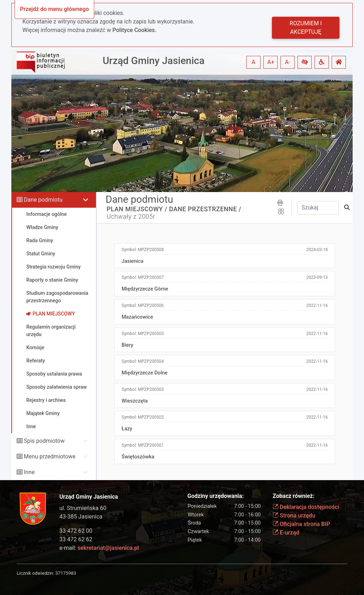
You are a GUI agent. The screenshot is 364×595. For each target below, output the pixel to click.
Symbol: (143, 250)
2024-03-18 (317, 250)
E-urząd (286, 533)
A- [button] (288, 62)
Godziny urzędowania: (215, 496)
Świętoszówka (138, 457)
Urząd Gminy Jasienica (154, 61)
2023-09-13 (317, 277)
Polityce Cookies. (134, 30)
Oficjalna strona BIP (301, 524)
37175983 (66, 573)
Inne (29, 472)
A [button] (253, 62)
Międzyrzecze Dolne (144, 373)
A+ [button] (271, 62)
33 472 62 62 (76, 539)
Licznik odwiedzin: (35, 573)
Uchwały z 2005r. (132, 217)
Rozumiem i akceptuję (306, 28)
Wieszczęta (135, 401)
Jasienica (132, 261)
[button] (305, 62)
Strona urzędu (294, 516)
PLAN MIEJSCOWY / (137, 209)
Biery (127, 345)
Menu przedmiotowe (50, 456)
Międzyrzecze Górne (145, 289)
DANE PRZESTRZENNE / (205, 209)
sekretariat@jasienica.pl (108, 548)
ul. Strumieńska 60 (83, 508)
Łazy (127, 429)
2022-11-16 (317, 306)
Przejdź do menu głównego (54, 9)
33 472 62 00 (76, 531)
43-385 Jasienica (81, 517)
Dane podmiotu (43, 200)
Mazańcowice (137, 317)
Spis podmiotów (44, 441)
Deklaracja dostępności (306, 507)
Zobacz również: (294, 496)
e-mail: (99, 548)
